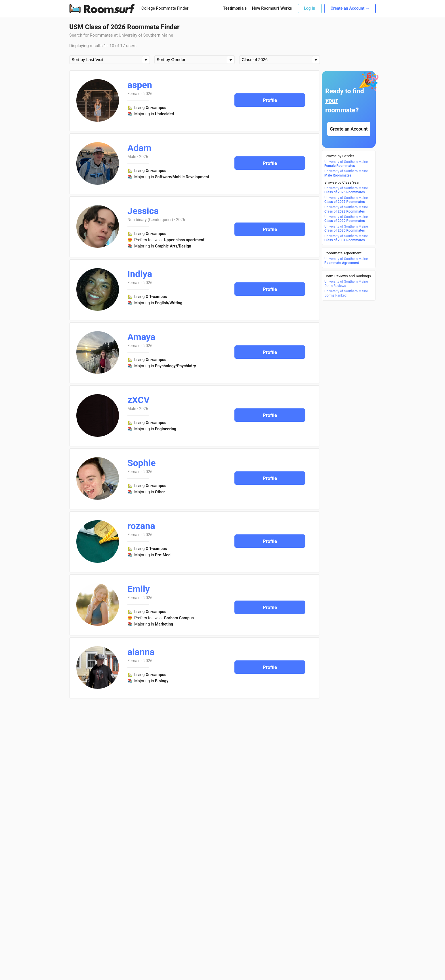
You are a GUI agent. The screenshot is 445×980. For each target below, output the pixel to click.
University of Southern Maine (346, 164)
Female (134, 94)
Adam (139, 148)
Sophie (141, 463)
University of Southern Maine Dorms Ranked (346, 293)
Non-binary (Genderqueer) (150, 220)
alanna (141, 652)
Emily (139, 589)
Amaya (141, 337)
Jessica (143, 211)
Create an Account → (350, 8)
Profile (270, 100)
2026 (148, 94)
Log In (310, 8)
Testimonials (235, 8)
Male (132, 157)
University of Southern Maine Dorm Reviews (346, 284)
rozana (141, 526)
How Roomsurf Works (272, 8)
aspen (140, 85)
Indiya (140, 274)
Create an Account (349, 129)
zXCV (138, 400)
